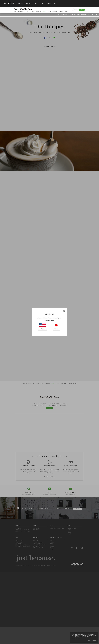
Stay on (56, 327)
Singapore (52, 619)
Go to (43, 327)
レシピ (44, 11)
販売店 (75, 10)
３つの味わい (39, 11)
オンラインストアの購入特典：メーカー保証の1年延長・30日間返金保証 (76, 15)
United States (53, 612)
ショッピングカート (37, 615)
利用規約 (45, 637)
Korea (51, 615)
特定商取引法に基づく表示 (51, 637)
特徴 (15, 11)
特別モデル (55, 11)
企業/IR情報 (18, 637)
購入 (82, 10)
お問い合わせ (18, 615)
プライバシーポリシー (24, 637)
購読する (78, 580)
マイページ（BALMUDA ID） (38, 614)
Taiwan (52, 617)
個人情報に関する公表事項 (38, 637)
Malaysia (52, 621)
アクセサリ (61, 11)
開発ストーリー (70, 601)
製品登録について (36, 618)
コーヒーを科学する (21, 11)
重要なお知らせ (36, 601)
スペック (66, 11)
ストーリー (49, 11)
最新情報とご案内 (36, 600)
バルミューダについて (72, 600)
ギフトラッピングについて (38, 619)
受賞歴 (69, 603)
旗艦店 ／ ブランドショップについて (57, 600)
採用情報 (69, 606)
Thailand (52, 618)
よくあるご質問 (19, 614)
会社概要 (69, 604)
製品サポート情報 (19, 612)
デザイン (29, 11)
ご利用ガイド (36, 612)
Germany (52, 614)
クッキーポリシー (31, 637)
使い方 (33, 11)
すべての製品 (18, 600)
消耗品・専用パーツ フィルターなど (23, 603)
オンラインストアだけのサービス (39, 617)
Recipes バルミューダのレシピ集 (22, 601)
